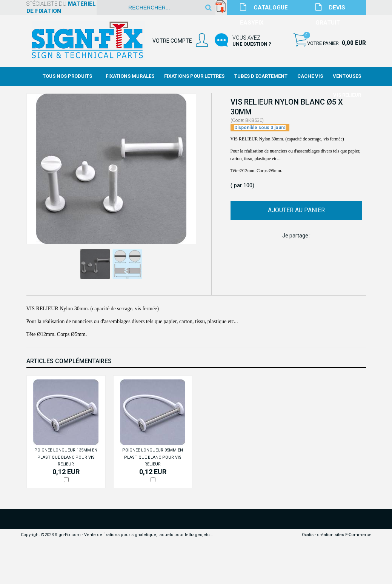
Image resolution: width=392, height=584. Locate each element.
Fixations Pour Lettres (194, 76)
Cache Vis (310, 76)
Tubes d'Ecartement (261, 76)
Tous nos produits (67, 76)
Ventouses (347, 76)
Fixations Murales (130, 76)
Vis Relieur (347, 95)
